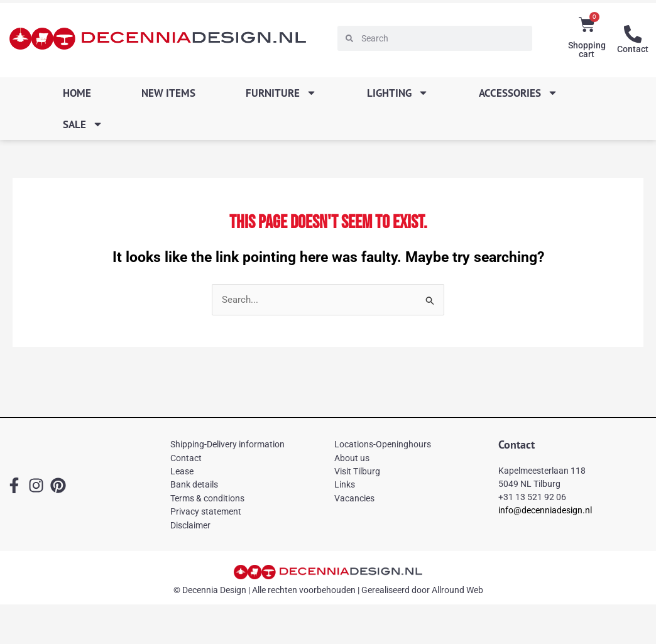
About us (352, 458)
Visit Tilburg (357, 472)
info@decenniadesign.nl (545, 510)
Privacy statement (206, 512)
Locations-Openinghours (383, 445)
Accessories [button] (518, 93)
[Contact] (633, 34)
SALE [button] (83, 124)
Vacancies (354, 498)
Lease (182, 472)
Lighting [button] (398, 93)
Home (77, 93)
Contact (633, 48)
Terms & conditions (207, 498)
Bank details (194, 485)
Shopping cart (587, 50)
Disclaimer (190, 525)
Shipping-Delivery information (227, 445)
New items (168, 93)
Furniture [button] (281, 93)
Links (345, 485)
